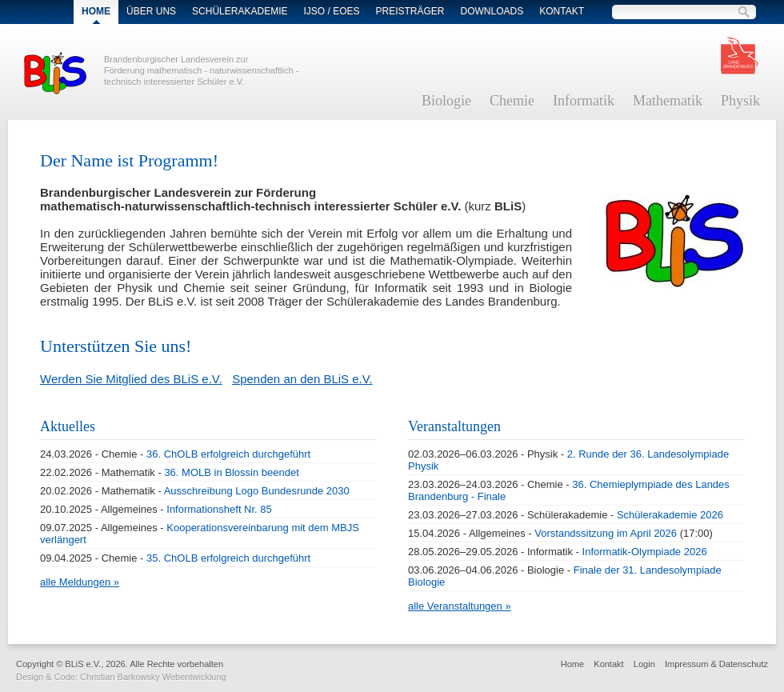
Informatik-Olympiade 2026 (645, 552)
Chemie (512, 101)
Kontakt (562, 11)
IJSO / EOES (331, 11)
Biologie (446, 101)
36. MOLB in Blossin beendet (231, 472)
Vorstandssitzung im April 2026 (606, 533)
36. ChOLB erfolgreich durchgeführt (228, 454)
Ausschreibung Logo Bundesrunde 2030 (257, 491)
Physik (740, 101)
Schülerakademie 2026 (670, 515)
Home (572, 664)
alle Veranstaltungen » (460, 606)
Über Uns (151, 11)
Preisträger (410, 11)
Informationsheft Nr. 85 (219, 509)
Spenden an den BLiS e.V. (302, 379)
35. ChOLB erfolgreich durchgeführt (228, 558)
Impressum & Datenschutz (716, 664)
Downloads (492, 11)
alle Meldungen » (80, 582)
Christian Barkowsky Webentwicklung (153, 677)
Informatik (584, 101)
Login (644, 664)
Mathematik (668, 101)
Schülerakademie (240, 11)
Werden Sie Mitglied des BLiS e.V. (131, 379)
